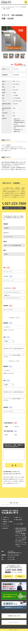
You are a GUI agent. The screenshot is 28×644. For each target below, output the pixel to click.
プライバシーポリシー (9, 474)
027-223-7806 (14, 204)
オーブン (18, 543)
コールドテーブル (20, 537)
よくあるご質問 (19, 524)
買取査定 (20, 576)
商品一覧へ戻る (14, 503)
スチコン (23, 541)
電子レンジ (19, 544)
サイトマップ (6, 526)
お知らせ (5, 524)
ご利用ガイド (6, 517)
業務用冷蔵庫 (23, 530)
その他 (18, 546)
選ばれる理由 (19, 520)
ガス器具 (19, 541)
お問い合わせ (8, 576)
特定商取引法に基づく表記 (14, 616)
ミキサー (22, 543)
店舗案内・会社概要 (8, 522)
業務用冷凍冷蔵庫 (20, 528)
